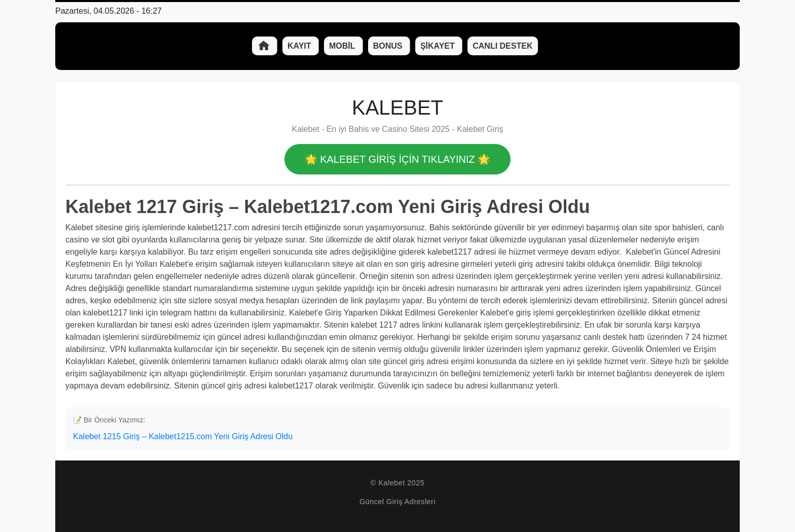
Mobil (343, 46)
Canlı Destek (502, 46)
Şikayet (439, 46)
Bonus (389, 46)
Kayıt (300, 46)
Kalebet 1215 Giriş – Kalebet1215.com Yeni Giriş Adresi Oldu (183, 436)
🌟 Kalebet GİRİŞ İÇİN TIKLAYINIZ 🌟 (398, 159)
